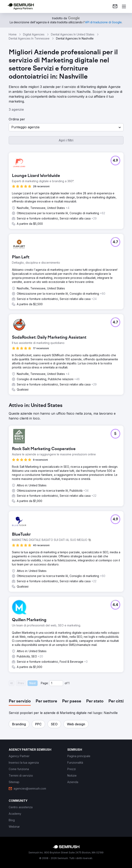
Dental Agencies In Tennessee (29, 38)
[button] (66, 127)
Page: (45, 683)
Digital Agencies (34, 34)
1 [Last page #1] (69, 683)
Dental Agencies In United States (73, 34)
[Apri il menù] (124, 6)
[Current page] (56, 683)
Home (13, 34)
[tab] (20, 701)
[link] (115, 6)
